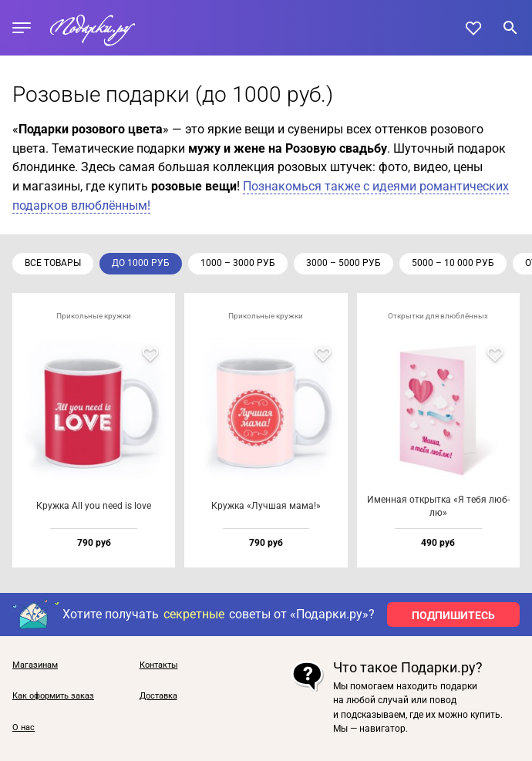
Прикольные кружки (94, 316)
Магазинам (35, 665)
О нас (24, 728)
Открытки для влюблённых (438, 316)
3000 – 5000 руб (343, 263)
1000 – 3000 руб (238, 263)
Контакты (159, 665)
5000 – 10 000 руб (453, 263)
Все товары (53, 263)
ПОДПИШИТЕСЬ (453, 615)
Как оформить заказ (53, 696)
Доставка (158, 696)
